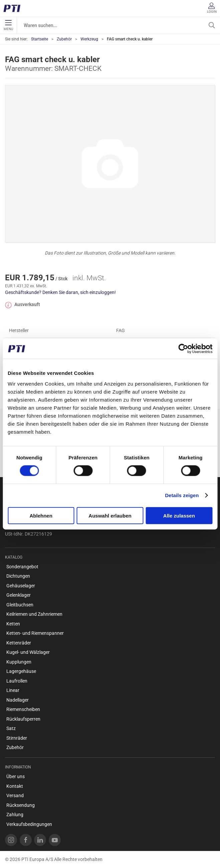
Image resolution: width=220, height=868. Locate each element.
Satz (11, 728)
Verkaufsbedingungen (29, 824)
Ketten (13, 624)
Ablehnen (41, 515)
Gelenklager (19, 595)
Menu (8, 25)
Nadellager (18, 700)
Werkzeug (89, 39)
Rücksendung (21, 805)
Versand (15, 795)
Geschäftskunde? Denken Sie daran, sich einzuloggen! (60, 292)
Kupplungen (19, 662)
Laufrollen (17, 681)
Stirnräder (17, 738)
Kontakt (15, 786)
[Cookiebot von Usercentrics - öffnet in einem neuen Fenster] (183, 349)
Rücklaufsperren (23, 719)
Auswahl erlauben (110, 515)
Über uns (16, 776)
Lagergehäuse (21, 671)
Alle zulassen (179, 515)
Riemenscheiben (23, 709)
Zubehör (64, 39)
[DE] (14, 8)
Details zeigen (182, 495)
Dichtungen (18, 576)
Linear (13, 690)
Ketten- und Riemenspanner (35, 633)
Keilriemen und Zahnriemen (34, 614)
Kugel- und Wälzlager (28, 652)
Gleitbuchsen (20, 605)
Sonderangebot (22, 567)
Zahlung (15, 815)
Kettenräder (19, 643)
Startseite (40, 39)
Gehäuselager (21, 586)
